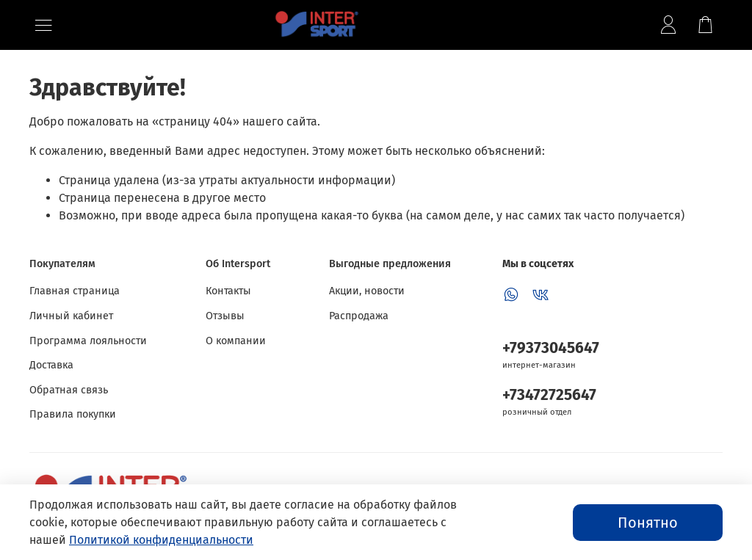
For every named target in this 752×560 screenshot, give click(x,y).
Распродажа (359, 316)
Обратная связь (69, 390)
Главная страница (75, 291)
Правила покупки (73, 414)
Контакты (228, 291)
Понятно (648, 523)
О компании (236, 341)
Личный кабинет (71, 316)
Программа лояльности (88, 341)
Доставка (51, 365)
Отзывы (225, 316)
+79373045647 (551, 348)
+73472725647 (549, 395)
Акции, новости (367, 291)
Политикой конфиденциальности (161, 540)
